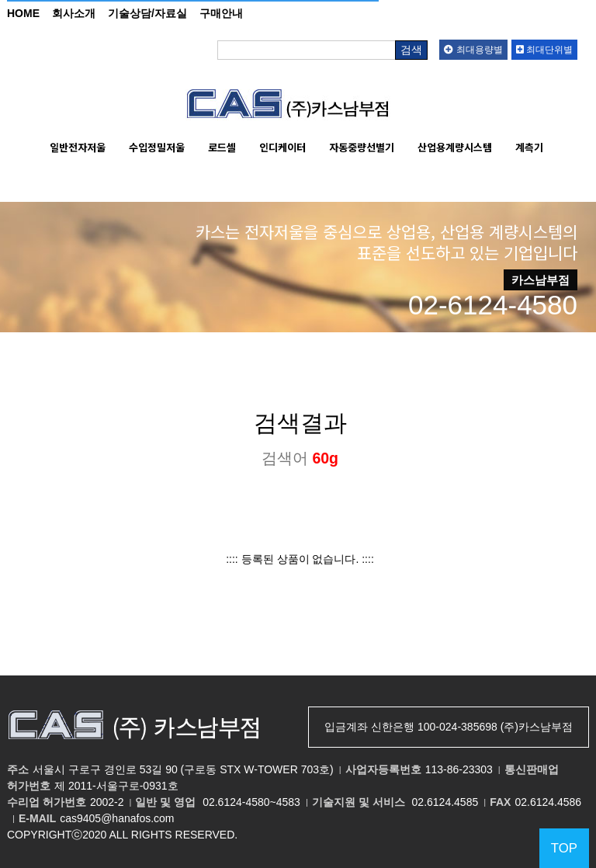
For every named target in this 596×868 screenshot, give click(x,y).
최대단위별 (544, 50)
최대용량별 (473, 50)
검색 (411, 50)
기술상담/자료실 (147, 13)
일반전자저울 (78, 147)
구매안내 (221, 13)
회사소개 (74, 13)
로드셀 (222, 147)
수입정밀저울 (157, 147)
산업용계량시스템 (455, 147)
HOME (23, 13)
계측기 (529, 147)
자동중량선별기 (362, 147)
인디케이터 (282, 147)
